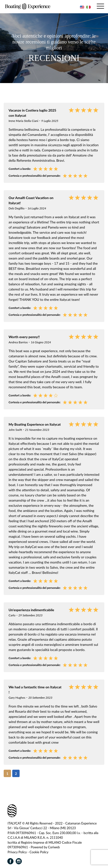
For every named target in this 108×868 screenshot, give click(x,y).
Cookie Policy (39, 852)
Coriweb (54, 847)
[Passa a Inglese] (81, 7)
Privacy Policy (17, 852)
